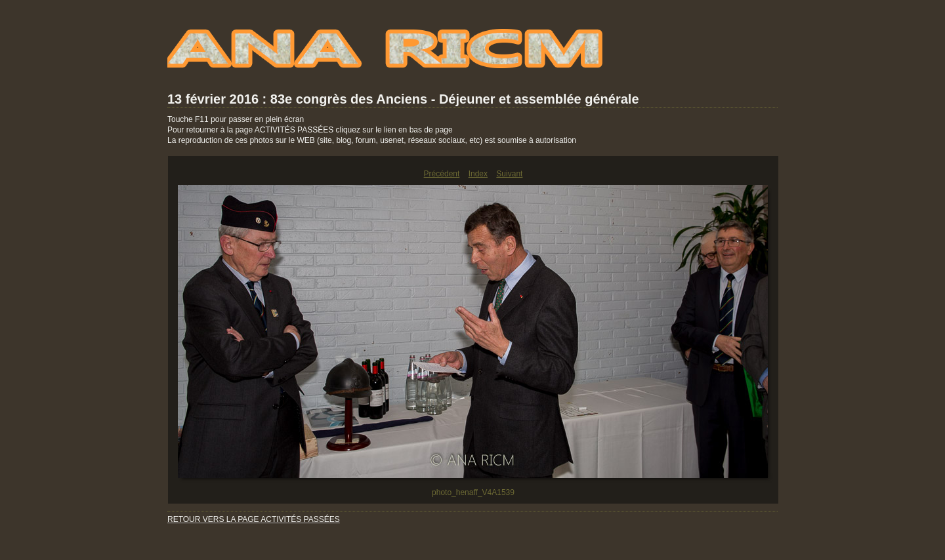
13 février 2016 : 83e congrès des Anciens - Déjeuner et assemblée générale (403, 99)
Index (478, 174)
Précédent (442, 174)
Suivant (509, 174)
